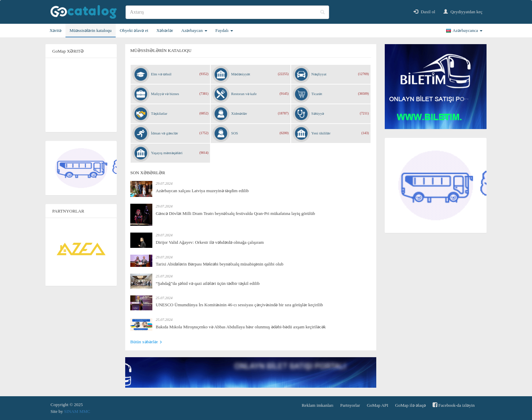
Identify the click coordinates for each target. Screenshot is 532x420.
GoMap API (377, 405)
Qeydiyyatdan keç (463, 12)
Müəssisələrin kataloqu (91, 30)
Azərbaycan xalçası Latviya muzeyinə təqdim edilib (202, 191)
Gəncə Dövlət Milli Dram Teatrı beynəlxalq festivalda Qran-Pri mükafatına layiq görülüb (235, 213)
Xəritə (55, 30)
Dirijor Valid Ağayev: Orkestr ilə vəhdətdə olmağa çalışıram (210, 242)
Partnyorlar (350, 405)
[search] (227, 12)
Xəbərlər (165, 30)
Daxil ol (424, 12)
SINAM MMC (77, 411)
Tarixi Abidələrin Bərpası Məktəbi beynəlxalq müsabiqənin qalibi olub (220, 264)
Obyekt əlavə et (134, 30)
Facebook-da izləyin (454, 405)
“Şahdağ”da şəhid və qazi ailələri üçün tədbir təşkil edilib (208, 283)
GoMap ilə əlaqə (410, 405)
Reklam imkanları (318, 405)
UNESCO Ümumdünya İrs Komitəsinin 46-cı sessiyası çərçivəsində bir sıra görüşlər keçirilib (239, 305)
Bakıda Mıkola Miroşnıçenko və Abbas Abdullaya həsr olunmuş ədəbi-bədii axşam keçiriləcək (241, 327)
